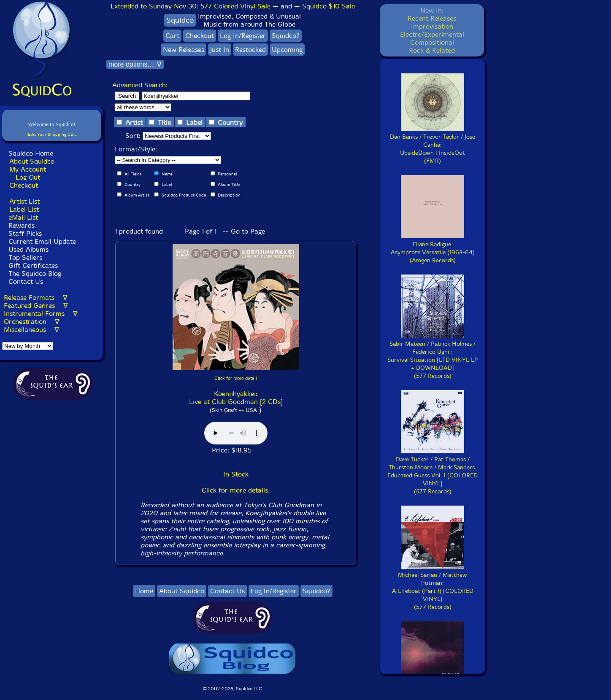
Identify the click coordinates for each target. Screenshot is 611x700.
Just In (220, 50)
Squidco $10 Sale (328, 6)
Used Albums (28, 249)
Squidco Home (31, 153)
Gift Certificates (33, 265)
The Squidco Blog (35, 273)
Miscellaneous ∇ (31, 330)
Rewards (22, 225)
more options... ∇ (135, 64)
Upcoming (287, 50)
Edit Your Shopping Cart (52, 134)
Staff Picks (25, 233)
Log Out (28, 177)
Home (144, 591)
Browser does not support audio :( (236, 433)
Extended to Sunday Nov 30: (191, 6)
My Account (28, 169)
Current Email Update (41, 241)
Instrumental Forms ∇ (41, 314)
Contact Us (25, 281)
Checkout (24, 185)
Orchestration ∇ (32, 322)
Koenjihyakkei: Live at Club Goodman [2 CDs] (236, 398)
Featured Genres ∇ (36, 306)
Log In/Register (243, 36)
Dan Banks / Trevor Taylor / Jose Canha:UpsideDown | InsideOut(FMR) (433, 145)
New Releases (184, 50)
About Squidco (32, 161)
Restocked (250, 50)
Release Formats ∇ (36, 297)
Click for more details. (236, 490)
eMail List (23, 217)
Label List (24, 209)
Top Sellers (25, 257)
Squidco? (286, 36)
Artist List (24, 201)
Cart (172, 36)
